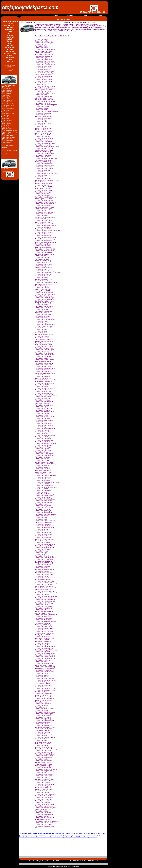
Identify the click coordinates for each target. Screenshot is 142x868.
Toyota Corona (90, 833)
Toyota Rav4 (85, 835)
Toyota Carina (52, 833)
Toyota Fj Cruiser (56, 837)
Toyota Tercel (68, 835)
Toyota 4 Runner (92, 837)
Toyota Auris (23, 833)
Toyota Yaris (77, 835)
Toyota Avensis (33, 833)
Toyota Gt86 (75, 837)
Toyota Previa (32, 835)
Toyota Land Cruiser (30, 837)
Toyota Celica (61, 833)
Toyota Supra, (59, 835)
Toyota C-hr (83, 837)
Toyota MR (23, 835)
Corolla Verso (80, 833)
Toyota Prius (41, 835)
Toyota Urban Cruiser (43, 837)
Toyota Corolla (71, 833)
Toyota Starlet (50, 835)
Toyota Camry (42, 833)
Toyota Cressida (100, 833)
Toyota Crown (66, 837)
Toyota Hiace (93, 835)
